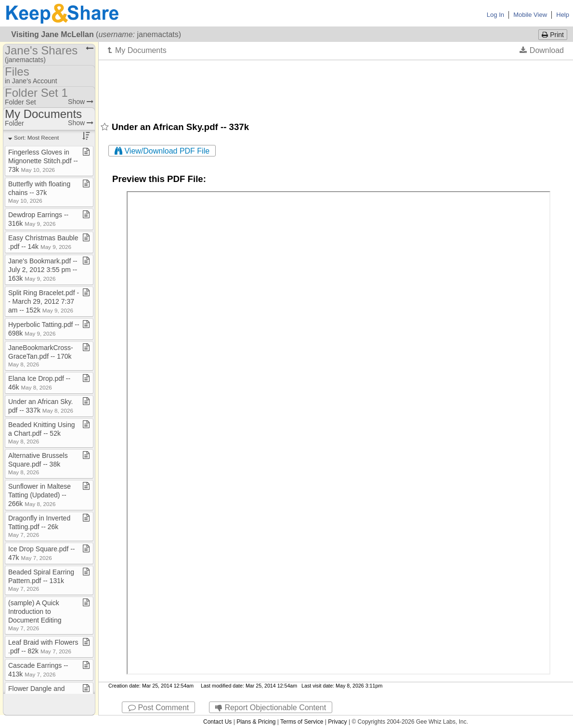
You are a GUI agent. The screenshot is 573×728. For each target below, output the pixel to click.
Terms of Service (302, 722)
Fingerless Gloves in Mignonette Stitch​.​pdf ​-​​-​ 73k (43, 161)
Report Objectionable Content (271, 708)
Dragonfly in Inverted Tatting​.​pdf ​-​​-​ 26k (39, 526)
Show (81, 102)
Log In (495, 15)
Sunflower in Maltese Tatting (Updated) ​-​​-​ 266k (39, 495)
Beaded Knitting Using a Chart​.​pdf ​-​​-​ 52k (42, 433)
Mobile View (530, 15)
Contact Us (217, 722)
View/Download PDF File (162, 151)
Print (553, 35)
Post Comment (158, 708)
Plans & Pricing (256, 722)
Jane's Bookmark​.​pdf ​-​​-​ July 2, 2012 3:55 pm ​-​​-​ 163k (43, 270)
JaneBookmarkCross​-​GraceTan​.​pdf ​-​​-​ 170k (41, 356)
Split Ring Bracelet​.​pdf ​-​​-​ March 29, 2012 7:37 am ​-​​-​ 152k (44, 301)
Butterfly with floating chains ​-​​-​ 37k (39, 192)
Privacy (337, 722)
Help (563, 15)
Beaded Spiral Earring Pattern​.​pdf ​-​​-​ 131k (41, 580)
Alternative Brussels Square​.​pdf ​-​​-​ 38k (38, 463)
